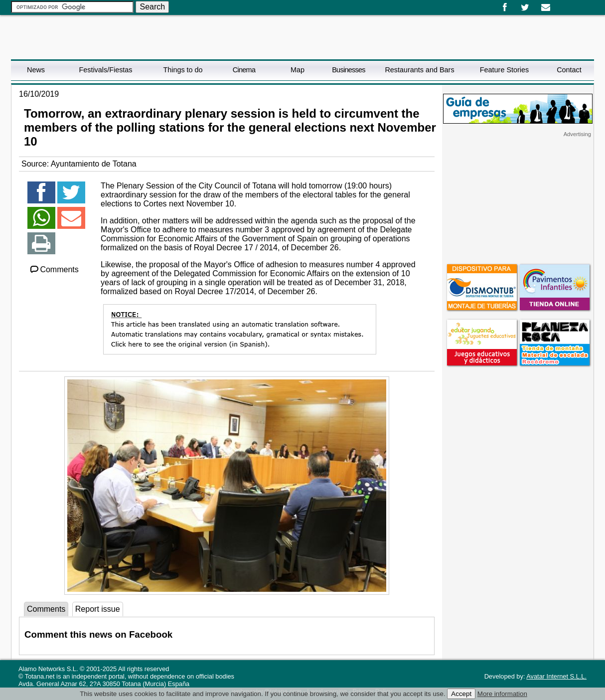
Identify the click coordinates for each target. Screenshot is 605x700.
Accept (461, 694)
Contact (569, 70)
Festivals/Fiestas (105, 70)
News (36, 70)
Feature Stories (504, 70)
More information (502, 694)
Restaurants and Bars (419, 70)
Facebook (505, 7)
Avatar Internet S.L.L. (556, 676)
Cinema (244, 70)
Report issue (98, 609)
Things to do (183, 70)
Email (545, 7)
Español (560, 4)
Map (298, 70)
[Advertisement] (518, 200)
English (568, 4)
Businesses (349, 70)
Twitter (525, 7)
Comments (54, 269)
